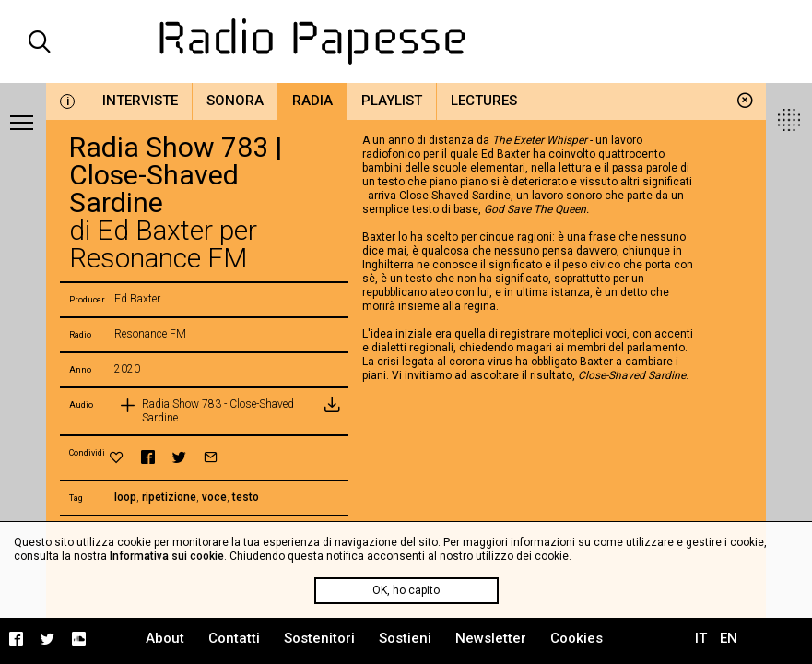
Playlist (392, 101)
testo (246, 497)
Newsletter (491, 638)
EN (729, 638)
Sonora (235, 101)
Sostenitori (319, 638)
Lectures (484, 101)
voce (214, 497)
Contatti (234, 638)
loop (125, 497)
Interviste (140, 101)
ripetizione (169, 497)
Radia (312, 101)
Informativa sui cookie (167, 556)
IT (701, 638)
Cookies (577, 638)
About (165, 638)
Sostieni (405, 638)
